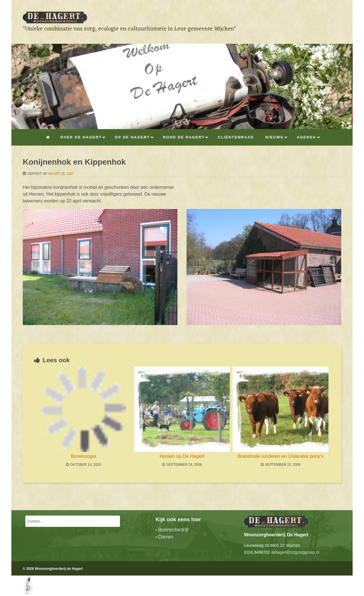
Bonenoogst (84, 456)
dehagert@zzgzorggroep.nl (295, 552)
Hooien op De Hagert (182, 456)
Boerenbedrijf (173, 530)
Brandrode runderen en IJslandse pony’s (281, 456)
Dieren (166, 537)
